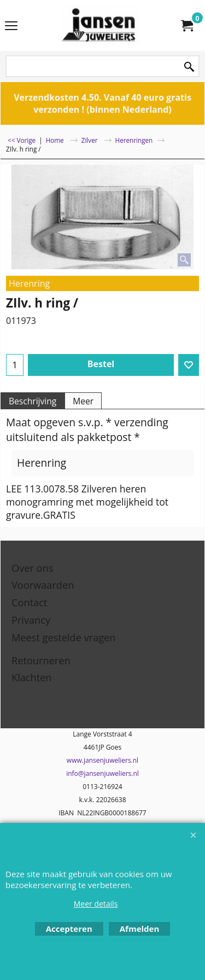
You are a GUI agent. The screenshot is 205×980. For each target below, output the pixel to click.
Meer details (96, 904)
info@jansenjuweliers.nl (102, 773)
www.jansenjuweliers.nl (102, 760)
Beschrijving (33, 401)
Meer (83, 401)
